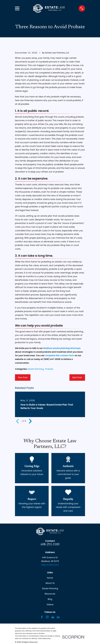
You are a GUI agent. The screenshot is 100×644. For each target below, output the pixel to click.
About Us (50, 583)
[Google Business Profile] (53, 617)
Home (50, 578)
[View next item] (30, 421)
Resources (50, 594)
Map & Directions (50, 565)
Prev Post (23, 378)
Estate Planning (36, 369)
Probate (49, 369)
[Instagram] (47, 617)
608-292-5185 (50, 545)
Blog (50, 599)
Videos (50, 605)
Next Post (77, 378)
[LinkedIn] (58, 617)
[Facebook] (42, 617)
